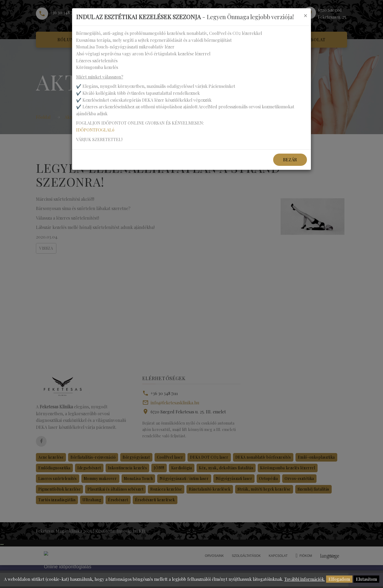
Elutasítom (366, 579)
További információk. (305, 579)
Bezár (290, 160)
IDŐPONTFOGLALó (95, 130)
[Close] (305, 15)
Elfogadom (339, 579)
